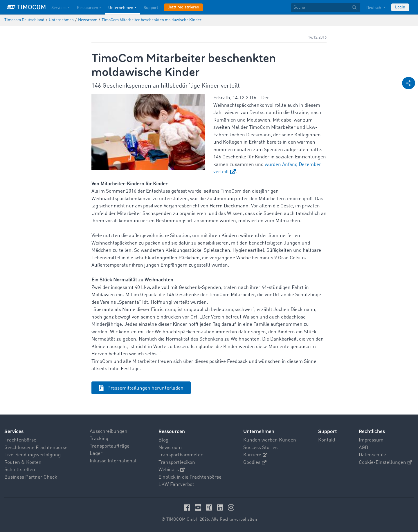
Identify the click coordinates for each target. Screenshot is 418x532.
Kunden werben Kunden (270, 440)
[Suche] (319, 8)
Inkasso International (113, 461)
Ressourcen (172, 431)
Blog (163, 440)
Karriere (255, 455)
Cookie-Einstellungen (385, 463)
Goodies (255, 463)
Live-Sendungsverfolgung (33, 455)
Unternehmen (259, 431)
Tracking (99, 439)
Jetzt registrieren (183, 7)
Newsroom (170, 448)
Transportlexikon (177, 463)
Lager (96, 454)
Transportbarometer (181, 455)
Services (14, 431)
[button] (409, 83)
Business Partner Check (31, 477)
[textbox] (326, 8)
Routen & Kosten (23, 463)
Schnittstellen (20, 470)
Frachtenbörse (20, 440)
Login (400, 7)
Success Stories (260, 448)
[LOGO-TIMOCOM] (26, 7)
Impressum (371, 440)
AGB (363, 448)
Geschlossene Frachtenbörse (36, 448)
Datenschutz (373, 455)
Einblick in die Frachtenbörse (190, 477)
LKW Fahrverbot (176, 485)
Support (327, 431)
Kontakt (327, 440)
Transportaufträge (110, 446)
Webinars (172, 470)
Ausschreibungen (109, 431)
